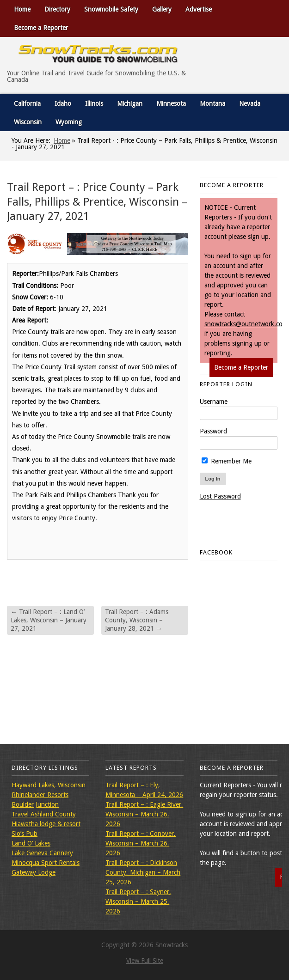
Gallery (162, 9)
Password (213, 431)
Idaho (63, 103)
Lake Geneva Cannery (42, 853)
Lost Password (220, 496)
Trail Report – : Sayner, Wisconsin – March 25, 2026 (138, 901)
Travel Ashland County (44, 814)
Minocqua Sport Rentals (46, 863)
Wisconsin (28, 122)
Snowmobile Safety (111, 9)
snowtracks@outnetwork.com (246, 324)
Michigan (130, 103)
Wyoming (69, 122)
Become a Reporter (41, 28)
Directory (57, 9)
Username (214, 402)
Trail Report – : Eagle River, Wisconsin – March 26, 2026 (144, 814)
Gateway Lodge (34, 872)
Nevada (250, 103)
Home (22, 9)
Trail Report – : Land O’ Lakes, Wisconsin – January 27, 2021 (49, 620)
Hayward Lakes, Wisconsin (49, 785)
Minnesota (171, 103)
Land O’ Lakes (31, 843)
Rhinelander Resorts (40, 795)
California (27, 103)
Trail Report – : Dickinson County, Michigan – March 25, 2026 (143, 872)
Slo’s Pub (25, 834)
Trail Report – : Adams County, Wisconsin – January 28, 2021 (137, 620)
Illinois (94, 103)
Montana (212, 103)
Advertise (199, 9)
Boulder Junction (35, 804)
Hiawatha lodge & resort (46, 824)
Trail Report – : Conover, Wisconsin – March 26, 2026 (141, 843)
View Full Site (145, 961)
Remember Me (227, 461)
